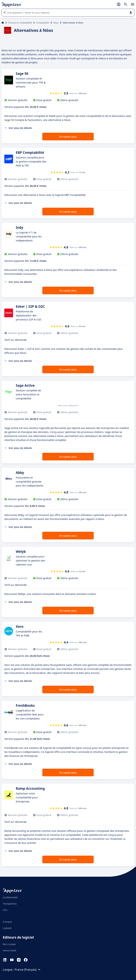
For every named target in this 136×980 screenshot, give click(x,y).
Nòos (56, 23)
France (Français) (28, 970)
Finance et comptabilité (20, 23)
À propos (7, 922)
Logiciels (7, 928)
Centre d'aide (10, 950)
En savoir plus (68, 137)
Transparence (10, 904)
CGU (5, 910)
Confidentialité (10, 897)
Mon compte (9, 944)
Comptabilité (43, 23)
